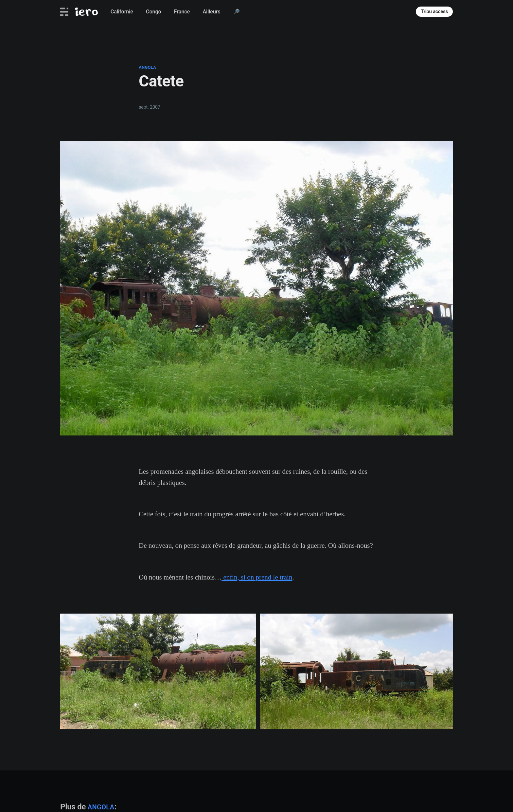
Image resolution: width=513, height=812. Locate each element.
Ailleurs (211, 12)
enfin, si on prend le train (257, 577)
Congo (154, 12)
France (182, 12)
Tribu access (434, 11)
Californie (122, 12)
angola (147, 67)
